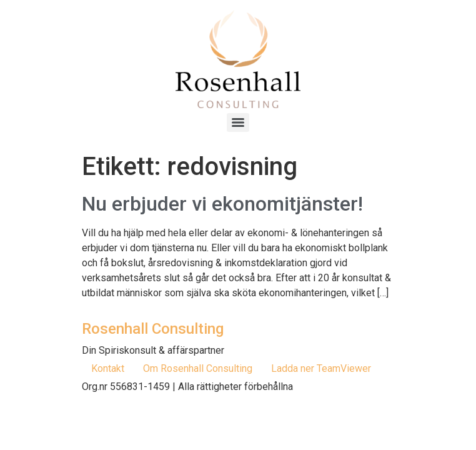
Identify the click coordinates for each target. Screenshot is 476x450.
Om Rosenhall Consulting (198, 368)
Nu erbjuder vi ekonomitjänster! (222, 204)
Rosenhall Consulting (153, 329)
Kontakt (108, 368)
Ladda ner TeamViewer (321, 368)
